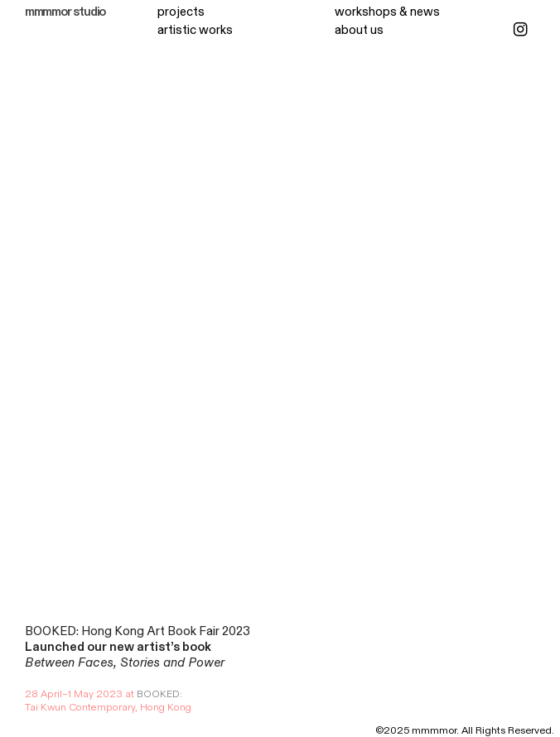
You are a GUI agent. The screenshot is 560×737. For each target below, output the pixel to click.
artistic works (195, 30)
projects (181, 12)
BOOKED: (159, 694)
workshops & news (387, 12)
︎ (520, 30)
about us (359, 30)
